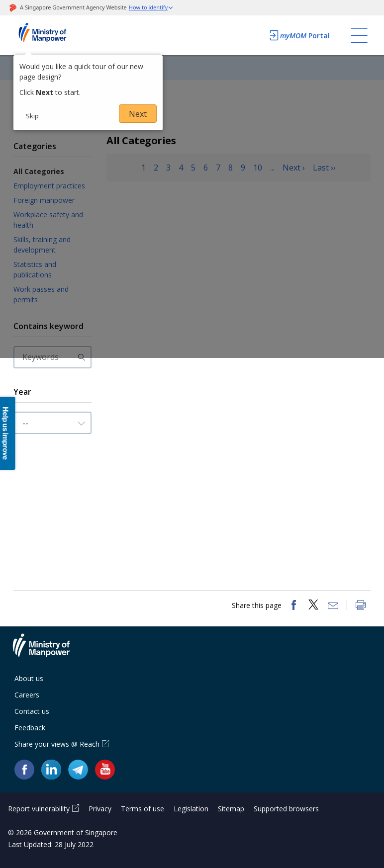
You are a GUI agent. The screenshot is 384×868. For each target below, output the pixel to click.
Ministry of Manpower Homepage (56, 35)
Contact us (32, 711)
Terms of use (143, 809)
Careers (27, 695)
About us (29, 678)
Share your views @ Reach (57, 744)
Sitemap (231, 809)
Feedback (30, 728)
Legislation (191, 809)
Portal (299, 35)
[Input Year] (52, 423)
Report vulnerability (39, 809)
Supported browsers (286, 809)
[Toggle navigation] (359, 35)
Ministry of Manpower (49, 651)
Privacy (100, 809)
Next (138, 114)
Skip (32, 116)
